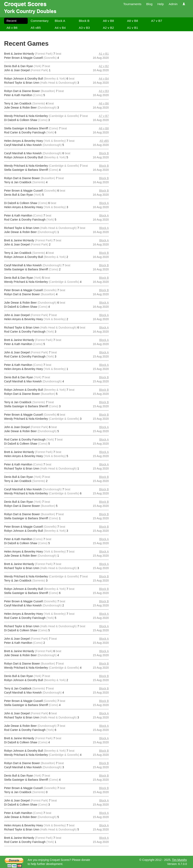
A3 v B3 (84, 28)
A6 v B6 (12, 28)
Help (161, 4)
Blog (149, 4)
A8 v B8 (109, 21)
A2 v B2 (109, 28)
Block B (84, 21)
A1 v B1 (133, 28)
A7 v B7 (157, 21)
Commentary (39, 21)
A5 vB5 (36, 28)
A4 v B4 (60, 28)
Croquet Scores (25, 4)
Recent (12, 21)
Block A (60, 21)
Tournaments (132, 4)
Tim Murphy (179, 860)
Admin (173, 4)
